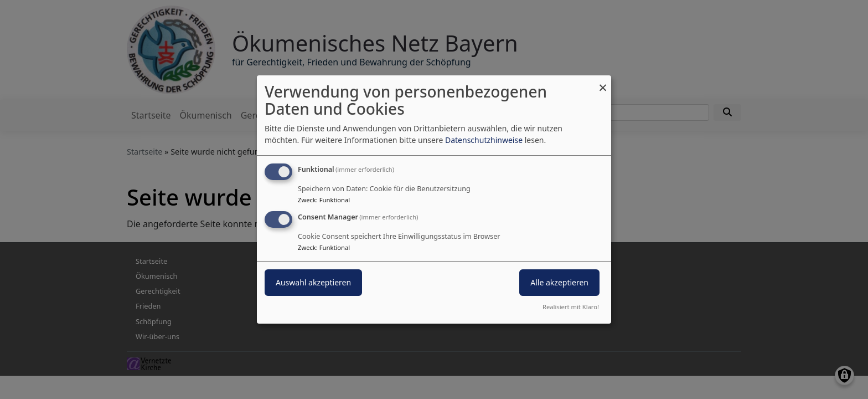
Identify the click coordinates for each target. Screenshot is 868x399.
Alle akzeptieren (559, 282)
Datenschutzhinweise (484, 140)
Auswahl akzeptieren (313, 282)
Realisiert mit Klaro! (571, 307)
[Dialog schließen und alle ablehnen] (603, 82)
